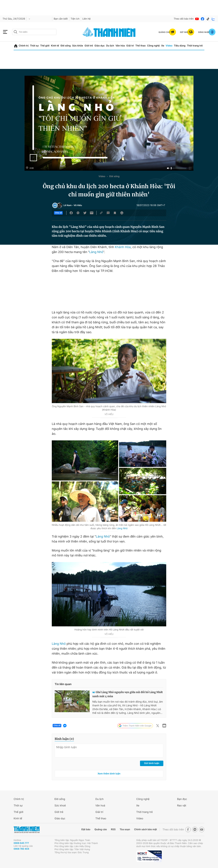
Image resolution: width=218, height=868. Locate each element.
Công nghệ (153, 46)
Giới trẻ (89, 46)
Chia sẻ (58, 213)
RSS (113, 829)
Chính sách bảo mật (145, 829)
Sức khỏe (78, 46)
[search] (34, 32)
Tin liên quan (63, 684)
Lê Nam (68, 205)
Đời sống (66, 46)
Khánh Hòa (123, 247)
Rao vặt (182, 805)
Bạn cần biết (61, 19)
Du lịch (110, 46)
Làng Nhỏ (96, 252)
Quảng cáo (101, 829)
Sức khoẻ (60, 805)
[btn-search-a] (15, 32)
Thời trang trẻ (195, 46)
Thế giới (45, 46)
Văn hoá (100, 805)
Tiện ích (75, 19)
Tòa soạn (125, 829)
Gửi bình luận (152, 763)
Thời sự (34, 46)
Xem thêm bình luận (109, 774)
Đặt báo (86, 829)
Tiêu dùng (180, 46)
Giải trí (130, 46)
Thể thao (141, 46)
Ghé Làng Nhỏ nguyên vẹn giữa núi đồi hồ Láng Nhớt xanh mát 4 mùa (127, 694)
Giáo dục (99, 46)
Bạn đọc (182, 799)
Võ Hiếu (78, 205)
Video (169, 46)
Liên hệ (87, 19)
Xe (163, 46)
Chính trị (24, 46)
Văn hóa (120, 46)
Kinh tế (55, 46)
